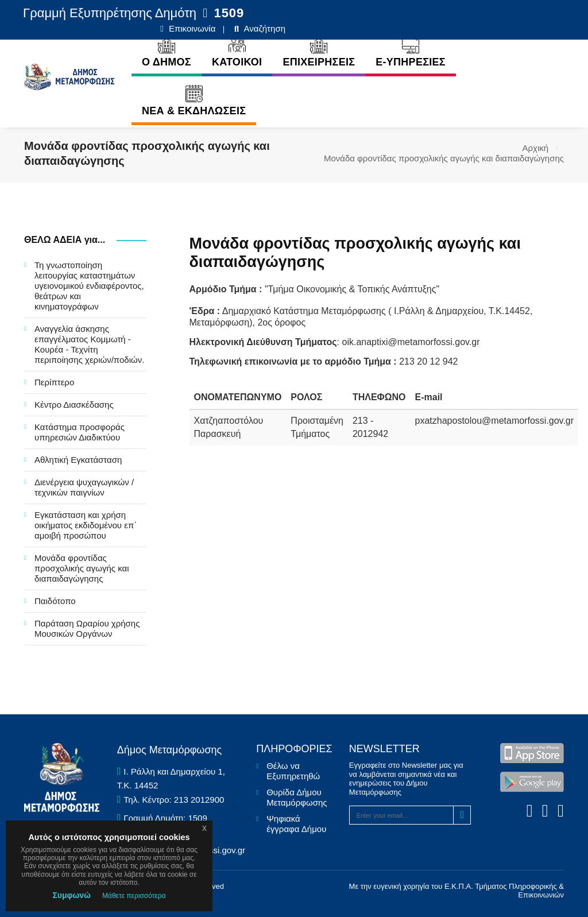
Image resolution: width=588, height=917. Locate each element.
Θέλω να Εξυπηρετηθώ (293, 771)
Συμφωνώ (71, 895)
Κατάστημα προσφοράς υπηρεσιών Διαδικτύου (80, 432)
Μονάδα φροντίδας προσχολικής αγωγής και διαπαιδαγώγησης (82, 568)
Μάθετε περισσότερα (134, 896)
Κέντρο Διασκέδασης (74, 405)
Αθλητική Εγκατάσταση (78, 460)
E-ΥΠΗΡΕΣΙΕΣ (396, 50)
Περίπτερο (54, 382)
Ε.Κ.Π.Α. (459, 886)
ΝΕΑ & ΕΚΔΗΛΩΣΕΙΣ (179, 99)
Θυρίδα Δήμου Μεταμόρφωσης (297, 797)
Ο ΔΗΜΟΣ (152, 50)
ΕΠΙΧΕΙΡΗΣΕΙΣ (304, 50)
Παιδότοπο (55, 601)
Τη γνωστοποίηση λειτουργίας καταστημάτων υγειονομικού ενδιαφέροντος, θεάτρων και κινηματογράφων (89, 286)
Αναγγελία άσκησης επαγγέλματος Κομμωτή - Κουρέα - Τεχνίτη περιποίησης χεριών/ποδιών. (89, 344)
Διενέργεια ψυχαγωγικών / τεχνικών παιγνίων (84, 487)
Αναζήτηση (542, 13)
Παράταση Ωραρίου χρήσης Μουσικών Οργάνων (87, 628)
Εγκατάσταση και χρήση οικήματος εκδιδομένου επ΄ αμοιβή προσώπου (86, 525)
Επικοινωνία (470, 13)
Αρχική (536, 148)
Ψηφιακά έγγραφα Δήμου (296, 824)
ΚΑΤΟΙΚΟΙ (222, 50)
